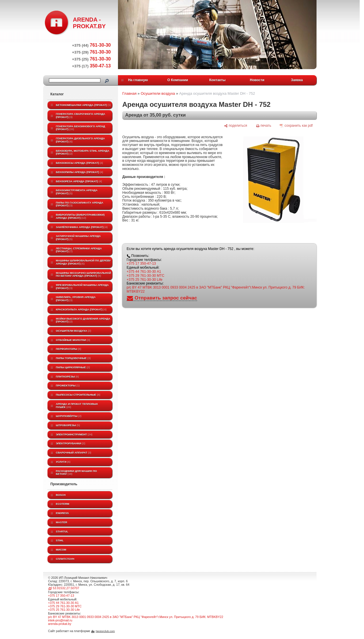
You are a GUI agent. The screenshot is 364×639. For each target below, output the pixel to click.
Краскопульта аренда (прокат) (81, 310)
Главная (129, 93)
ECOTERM (63, 504)
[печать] (264, 126)
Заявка (297, 80)
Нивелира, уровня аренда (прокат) (76, 299)
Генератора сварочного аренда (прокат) (81, 116)
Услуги (63, 462)
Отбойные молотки (73, 340)
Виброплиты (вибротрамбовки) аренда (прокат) (80, 216)
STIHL (60, 541)
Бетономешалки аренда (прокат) (83, 105)
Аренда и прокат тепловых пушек (77, 406)
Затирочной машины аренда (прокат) (78, 238)
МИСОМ (61, 550)
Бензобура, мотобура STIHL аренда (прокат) (83, 152)
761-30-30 (91, 45)
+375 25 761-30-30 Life (144, 280)
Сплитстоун (65, 559)
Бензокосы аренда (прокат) (79, 163)
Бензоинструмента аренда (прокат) (77, 192)
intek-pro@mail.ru (60, 620)
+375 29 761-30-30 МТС (145, 276)
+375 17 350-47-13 (141, 263)
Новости (257, 80)
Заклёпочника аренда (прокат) (82, 227)
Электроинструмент (74, 435)
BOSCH (61, 495)
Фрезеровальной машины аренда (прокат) (82, 287)
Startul (62, 532)
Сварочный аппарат (74, 453)
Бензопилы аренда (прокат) (79, 172)
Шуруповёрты (69, 416)
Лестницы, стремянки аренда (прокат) (79, 250)
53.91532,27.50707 (66, 588)
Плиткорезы (67, 377)
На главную (138, 80)
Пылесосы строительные (78, 395)
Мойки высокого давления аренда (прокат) (83, 320)
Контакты (217, 80)
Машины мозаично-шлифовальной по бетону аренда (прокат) (83, 275)
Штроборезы (68, 425)
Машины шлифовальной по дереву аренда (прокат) (83, 262)
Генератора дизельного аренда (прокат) (80, 140)
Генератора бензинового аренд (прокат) (80, 128)
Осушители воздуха (74, 331)
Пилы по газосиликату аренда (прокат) (80, 204)
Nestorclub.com (105, 631)
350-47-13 (91, 66)
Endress (62, 513)
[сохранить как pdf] (296, 126)
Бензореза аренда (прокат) (79, 181)
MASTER (61, 522)
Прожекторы (68, 386)
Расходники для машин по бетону (76, 473)
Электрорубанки (70, 443)
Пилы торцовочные (73, 358)
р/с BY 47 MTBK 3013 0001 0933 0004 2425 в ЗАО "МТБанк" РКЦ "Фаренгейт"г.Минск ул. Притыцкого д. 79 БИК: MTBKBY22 (216, 289)
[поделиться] (236, 126)
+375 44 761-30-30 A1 (144, 272)
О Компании (178, 80)
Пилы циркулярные (73, 367)
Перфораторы (68, 349)
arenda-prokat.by (60, 624)
